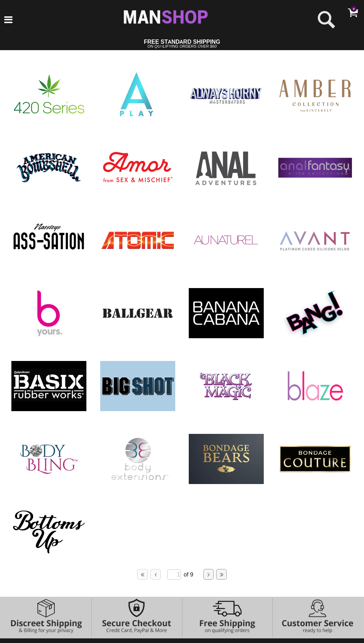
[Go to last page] (221, 574)
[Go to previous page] (156, 574)
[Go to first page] (143, 574)
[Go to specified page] (174, 575)
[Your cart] (353, 12)
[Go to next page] (209, 574)
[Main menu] (8, 20)
